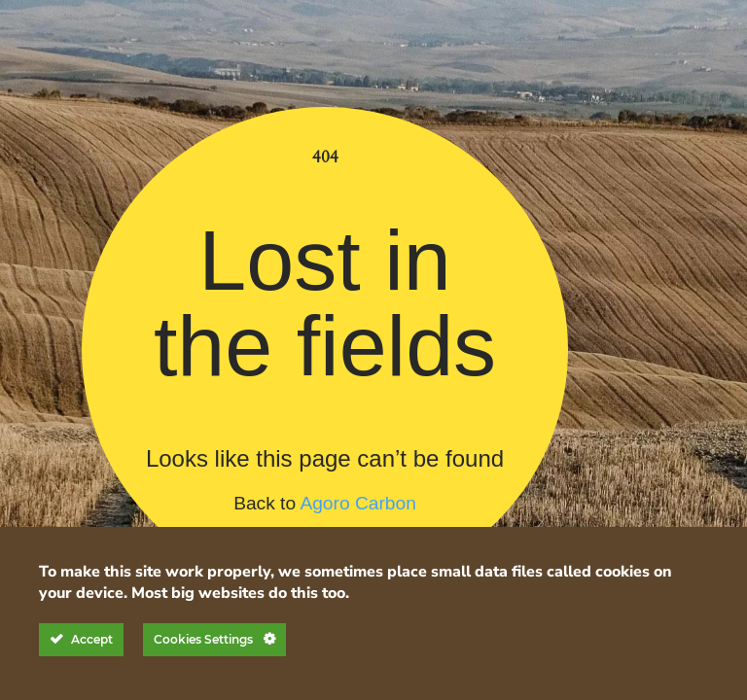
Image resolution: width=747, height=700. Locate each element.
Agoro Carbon (357, 503)
